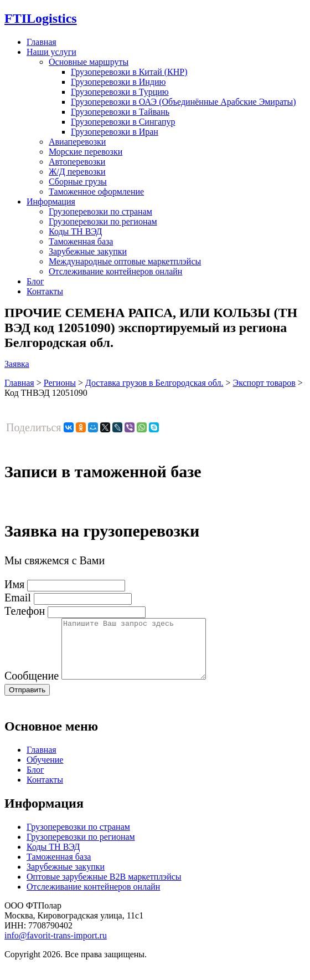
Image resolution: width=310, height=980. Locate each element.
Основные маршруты (89, 62)
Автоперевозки (77, 162)
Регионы (60, 383)
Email (18, 598)
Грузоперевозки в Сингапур (123, 122)
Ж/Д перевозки (77, 172)
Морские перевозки (86, 152)
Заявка (17, 364)
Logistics (41, 18)
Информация (51, 201)
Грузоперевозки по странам (100, 211)
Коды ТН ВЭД (75, 231)
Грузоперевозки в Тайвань (120, 112)
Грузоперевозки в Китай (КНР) (129, 72)
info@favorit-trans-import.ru (56, 947)
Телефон (25, 611)
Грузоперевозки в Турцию (120, 92)
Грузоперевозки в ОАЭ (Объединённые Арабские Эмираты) (184, 102)
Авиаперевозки (77, 142)
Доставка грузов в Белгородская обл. (154, 383)
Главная (42, 42)
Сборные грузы (78, 182)
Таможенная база (81, 241)
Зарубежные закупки (88, 251)
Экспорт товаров (264, 383)
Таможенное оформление (96, 192)
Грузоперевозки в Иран (115, 132)
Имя (14, 584)
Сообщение (32, 687)
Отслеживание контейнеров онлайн (115, 271)
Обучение (45, 771)
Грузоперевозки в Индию (118, 82)
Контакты (45, 291)
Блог (35, 281)
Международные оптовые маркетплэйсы (125, 261)
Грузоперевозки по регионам (103, 221)
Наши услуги (51, 52)
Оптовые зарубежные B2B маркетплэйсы (104, 888)
